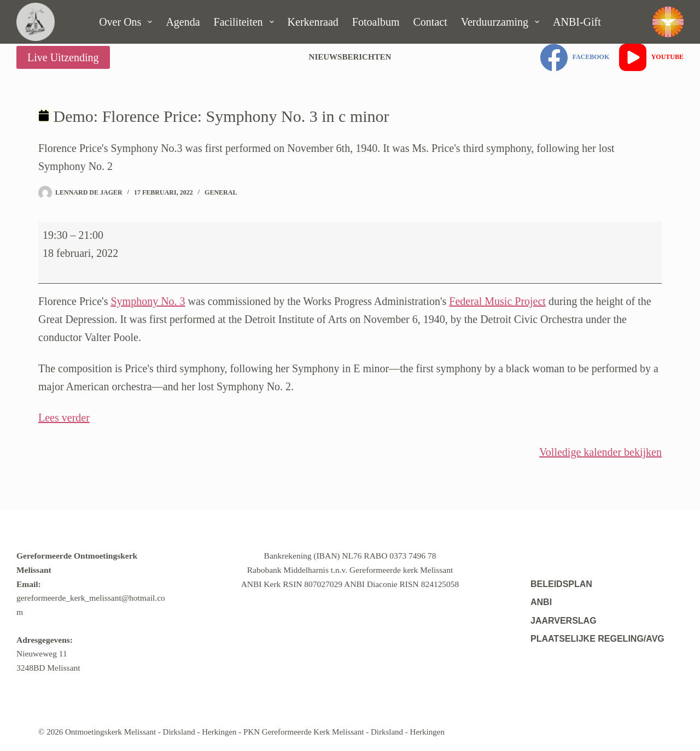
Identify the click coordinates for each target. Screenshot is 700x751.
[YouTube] (651, 57)
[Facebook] (575, 57)
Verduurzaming (502, 22)
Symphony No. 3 (148, 301)
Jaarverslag (564, 621)
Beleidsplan (561, 584)
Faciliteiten (246, 22)
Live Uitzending (63, 57)
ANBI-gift (577, 22)
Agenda (183, 22)
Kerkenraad (313, 22)
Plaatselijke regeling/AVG (597, 639)
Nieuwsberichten (350, 57)
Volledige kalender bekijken (600, 452)
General (221, 192)
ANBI (541, 602)
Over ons (128, 22)
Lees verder (64, 418)
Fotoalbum (376, 22)
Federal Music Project (497, 301)
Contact (430, 22)
